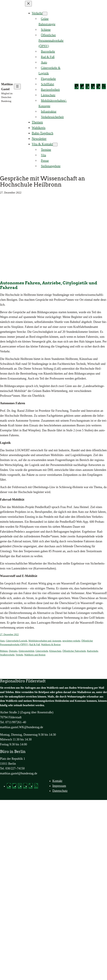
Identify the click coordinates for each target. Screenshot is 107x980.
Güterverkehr (42, 651)
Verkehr (37, 13)
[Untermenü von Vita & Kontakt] (55, 144)
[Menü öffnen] (17, 87)
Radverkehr (92, 651)
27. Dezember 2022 (9, 634)
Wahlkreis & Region (51, 645)
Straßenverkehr (7, 655)
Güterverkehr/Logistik (17, 641)
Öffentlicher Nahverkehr (74, 651)
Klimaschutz (55, 651)
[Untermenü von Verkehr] (45, 14)
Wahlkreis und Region (35, 655)
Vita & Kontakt (42, 144)
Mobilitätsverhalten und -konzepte (45, 641)
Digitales (13, 651)
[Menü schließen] (28, 4)
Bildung (4, 651)
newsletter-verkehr (71, 641)
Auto (2, 641)
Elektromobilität (27, 651)
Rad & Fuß (35, 645)
